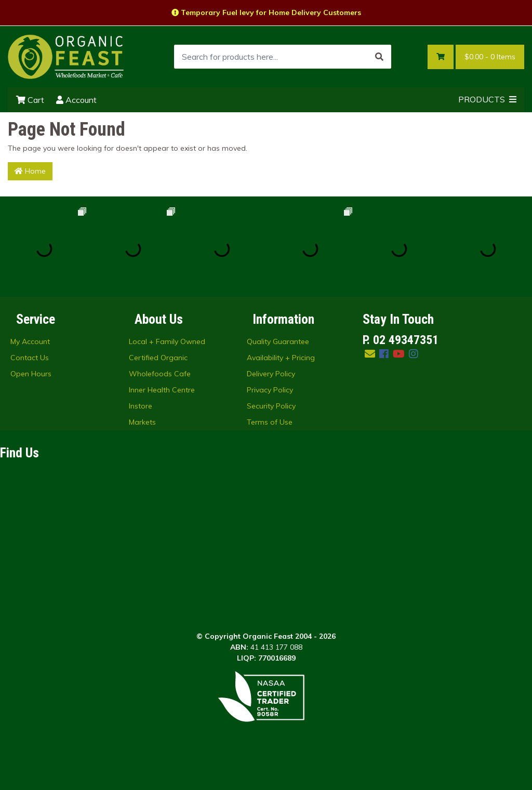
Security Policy (271, 406)
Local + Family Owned (167, 341)
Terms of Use (270, 422)
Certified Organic (158, 358)
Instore (141, 406)
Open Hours (31, 374)
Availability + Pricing (281, 358)
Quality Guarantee (278, 341)
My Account (30, 341)
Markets (142, 422)
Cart (30, 100)
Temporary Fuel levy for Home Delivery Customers (266, 12)
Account (76, 100)
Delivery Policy (271, 374)
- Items (490, 57)
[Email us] (370, 354)
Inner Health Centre (162, 390)
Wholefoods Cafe (160, 374)
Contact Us (30, 358)
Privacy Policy (270, 390)
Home (30, 171)
